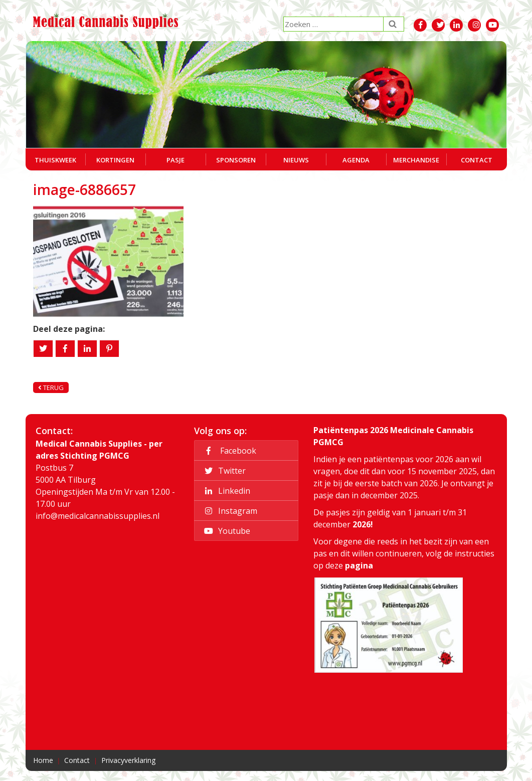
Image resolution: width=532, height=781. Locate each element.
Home (43, 760)
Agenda (356, 160)
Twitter (223, 471)
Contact (477, 160)
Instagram (229, 511)
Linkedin (226, 491)
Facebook (229, 451)
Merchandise (416, 160)
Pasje (175, 160)
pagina (359, 565)
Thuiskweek (55, 160)
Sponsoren (236, 160)
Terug (51, 387)
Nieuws (296, 160)
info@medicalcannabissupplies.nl (98, 516)
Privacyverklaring (128, 760)
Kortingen (115, 160)
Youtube (226, 531)
